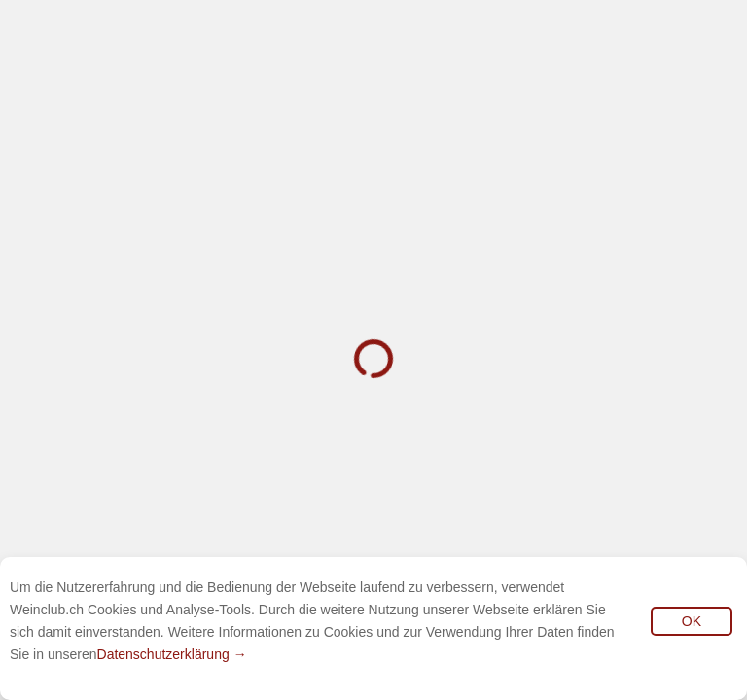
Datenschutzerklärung (163, 654)
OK (692, 621)
